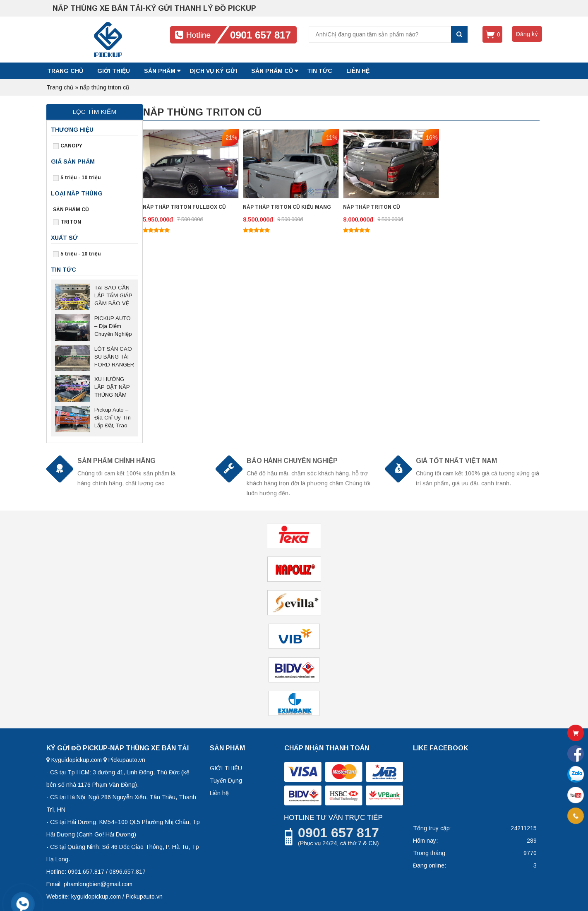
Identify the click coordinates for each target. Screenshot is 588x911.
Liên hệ (219, 793)
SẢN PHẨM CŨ (272, 71)
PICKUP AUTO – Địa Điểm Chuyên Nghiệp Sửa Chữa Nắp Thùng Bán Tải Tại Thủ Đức (113, 327)
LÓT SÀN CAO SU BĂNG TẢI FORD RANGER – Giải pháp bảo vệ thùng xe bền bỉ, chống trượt (114, 357)
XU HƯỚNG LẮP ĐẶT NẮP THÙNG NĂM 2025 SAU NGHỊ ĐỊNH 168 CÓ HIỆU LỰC (114, 388)
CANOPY (71, 146)
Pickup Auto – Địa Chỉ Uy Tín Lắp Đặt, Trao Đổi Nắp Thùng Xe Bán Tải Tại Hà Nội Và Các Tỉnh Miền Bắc (113, 418)
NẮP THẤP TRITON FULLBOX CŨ (184, 207)
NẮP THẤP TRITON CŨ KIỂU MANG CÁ (287, 208)
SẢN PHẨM (160, 71)
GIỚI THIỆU (114, 71)
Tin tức (320, 71)
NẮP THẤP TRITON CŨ (372, 207)
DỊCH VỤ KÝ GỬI (213, 71)
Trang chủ (65, 71)
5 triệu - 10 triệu (81, 178)
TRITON (71, 222)
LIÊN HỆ (358, 71)
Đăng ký (527, 34)
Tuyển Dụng (226, 781)
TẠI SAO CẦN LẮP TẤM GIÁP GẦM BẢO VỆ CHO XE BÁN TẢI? (113, 296)
